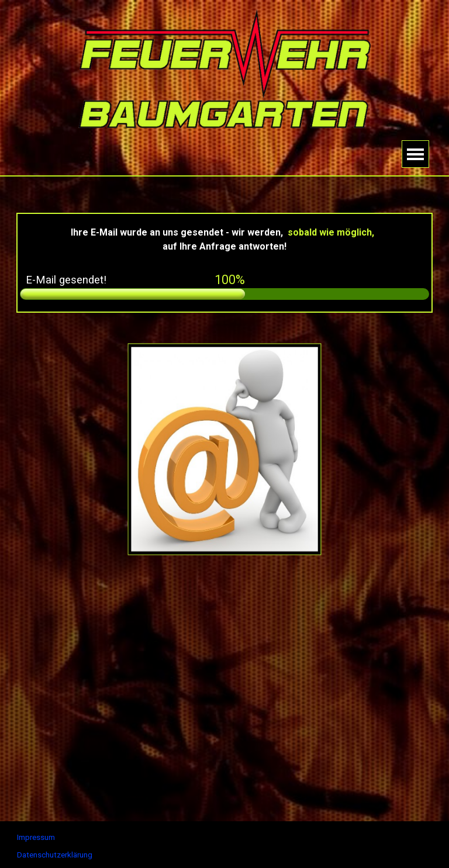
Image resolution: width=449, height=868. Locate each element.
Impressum (36, 837)
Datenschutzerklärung (55, 855)
